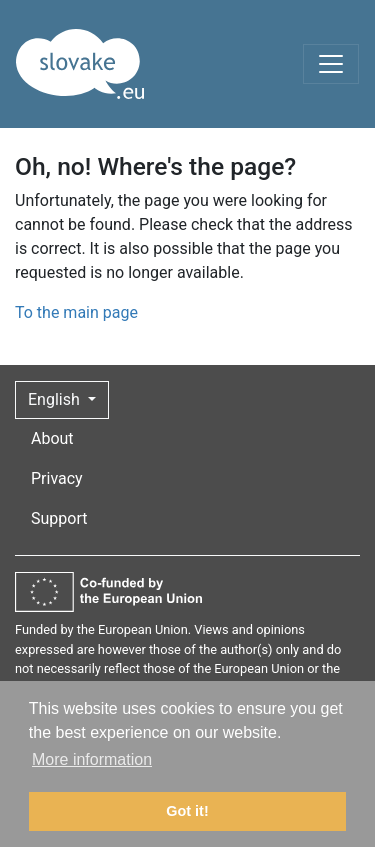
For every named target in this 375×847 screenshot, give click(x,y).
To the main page (76, 312)
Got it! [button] (187, 811)
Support (59, 518)
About (52, 438)
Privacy (57, 478)
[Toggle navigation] (331, 64)
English (56, 399)
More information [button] (92, 759)
